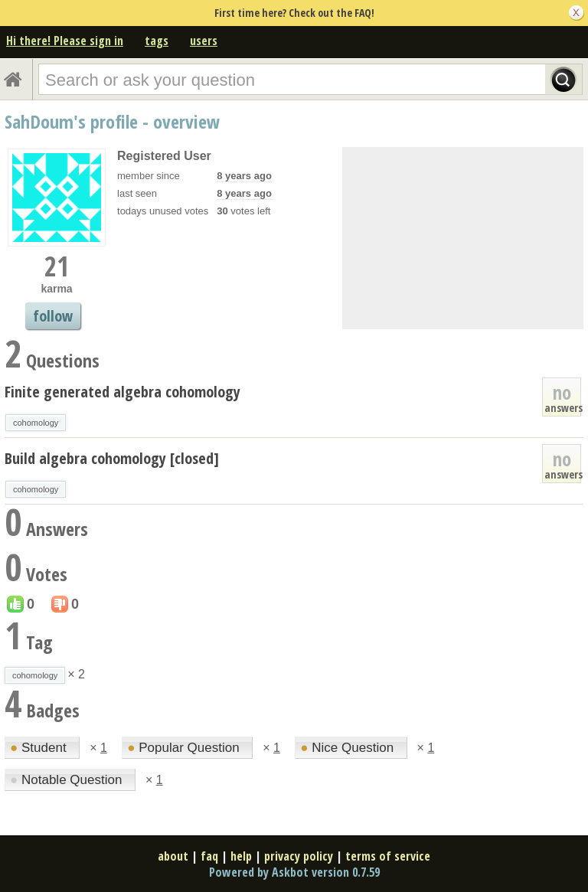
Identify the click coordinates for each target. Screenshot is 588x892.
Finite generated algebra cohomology (122, 392)
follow (53, 316)
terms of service (388, 856)
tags (157, 41)
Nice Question (349, 748)
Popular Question (185, 748)
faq (209, 856)
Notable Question (68, 780)
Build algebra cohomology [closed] (112, 458)
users (204, 41)
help (241, 856)
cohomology (36, 423)
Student (40, 748)
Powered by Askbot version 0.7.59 (294, 872)
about (173, 856)
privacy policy (299, 856)
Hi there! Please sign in (65, 41)
